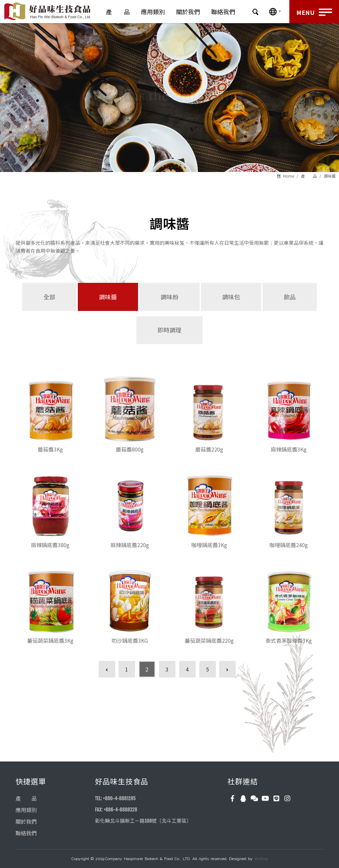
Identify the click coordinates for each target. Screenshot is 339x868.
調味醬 (330, 176)
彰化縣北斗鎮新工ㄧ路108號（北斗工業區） (143, 821)
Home (289, 176)
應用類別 (153, 12)
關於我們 (188, 12)
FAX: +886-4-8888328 (116, 810)
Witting (261, 859)
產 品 (118, 12)
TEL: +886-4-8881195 (115, 798)
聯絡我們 (223, 12)
